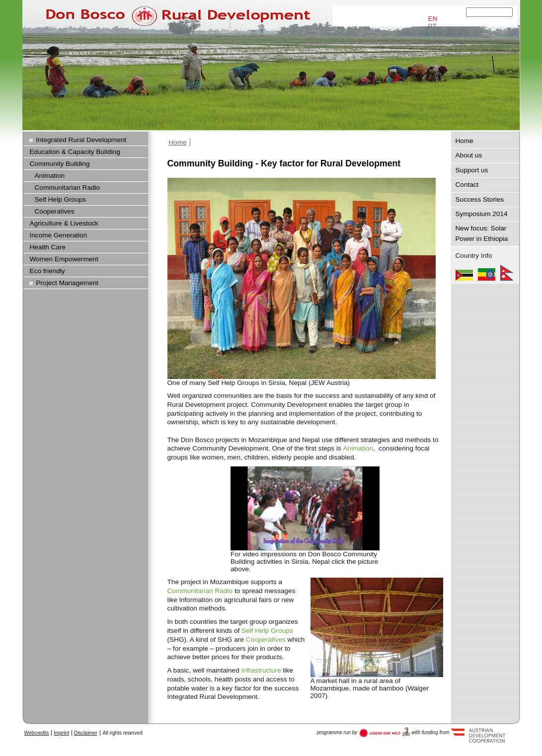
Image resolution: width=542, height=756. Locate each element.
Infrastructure (261, 670)
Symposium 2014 (482, 214)
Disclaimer (86, 733)
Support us (472, 170)
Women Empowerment (64, 259)
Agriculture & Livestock (64, 223)
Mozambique (464, 273)
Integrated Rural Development (81, 140)
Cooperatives (266, 640)
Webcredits (37, 733)
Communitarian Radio (200, 591)
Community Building (60, 164)
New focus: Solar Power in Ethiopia (482, 233)
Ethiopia (487, 273)
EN (433, 19)
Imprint (61, 733)
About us (469, 155)
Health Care (48, 247)
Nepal (507, 273)
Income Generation (59, 235)
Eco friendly (47, 271)
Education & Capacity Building (75, 152)
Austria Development (385, 732)
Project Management (68, 283)
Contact (467, 185)
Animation (358, 448)
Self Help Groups (267, 631)
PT (432, 26)
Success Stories (480, 199)
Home (178, 142)
